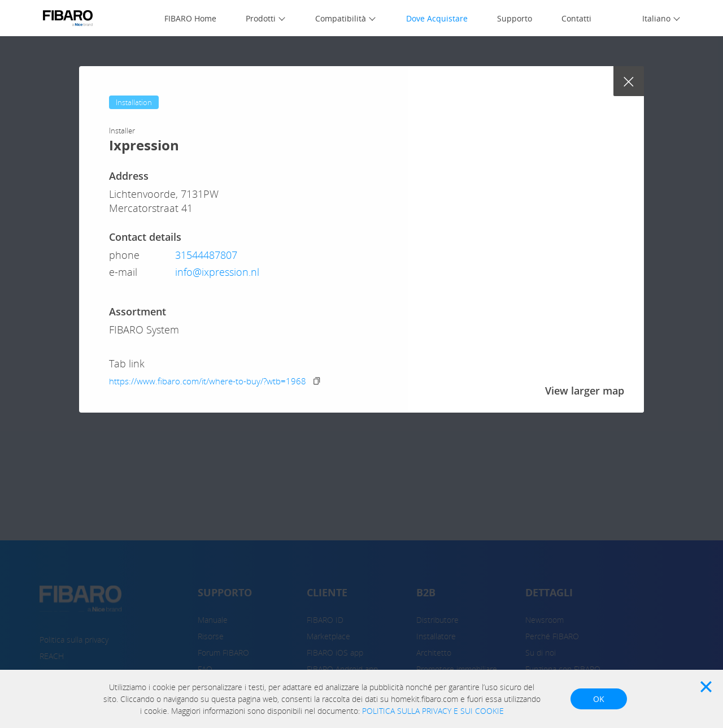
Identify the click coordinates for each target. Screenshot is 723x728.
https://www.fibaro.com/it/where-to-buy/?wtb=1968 (208, 381)
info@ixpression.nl (217, 272)
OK (599, 699)
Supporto (515, 18)
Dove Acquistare (437, 18)
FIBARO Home (190, 18)
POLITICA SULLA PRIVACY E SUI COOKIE (433, 711)
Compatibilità (341, 18)
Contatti (576, 18)
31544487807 (206, 255)
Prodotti (261, 18)
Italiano (656, 18)
